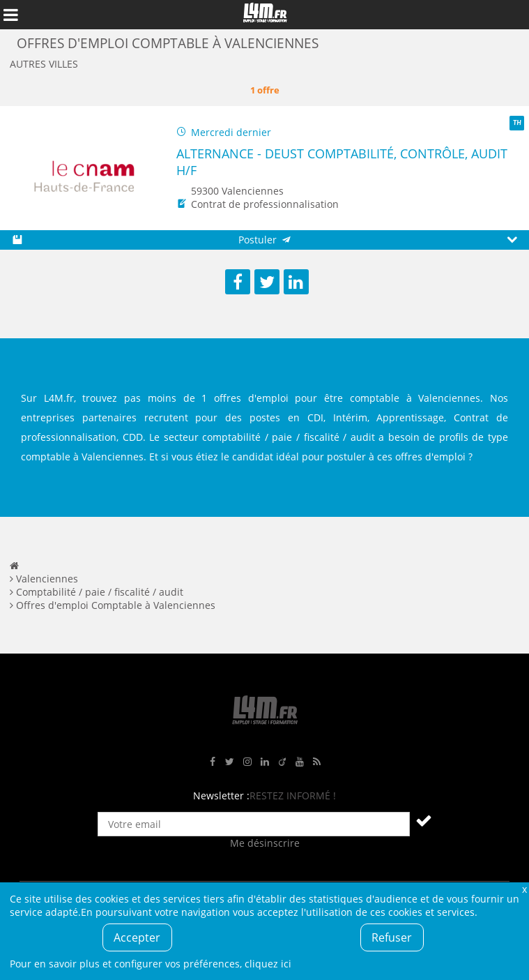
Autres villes (44, 64)
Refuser (392, 937)
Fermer (524, 889)
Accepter (137, 937)
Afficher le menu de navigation (10, 15)
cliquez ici (268, 964)
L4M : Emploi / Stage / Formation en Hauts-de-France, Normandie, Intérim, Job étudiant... (265, 15)
